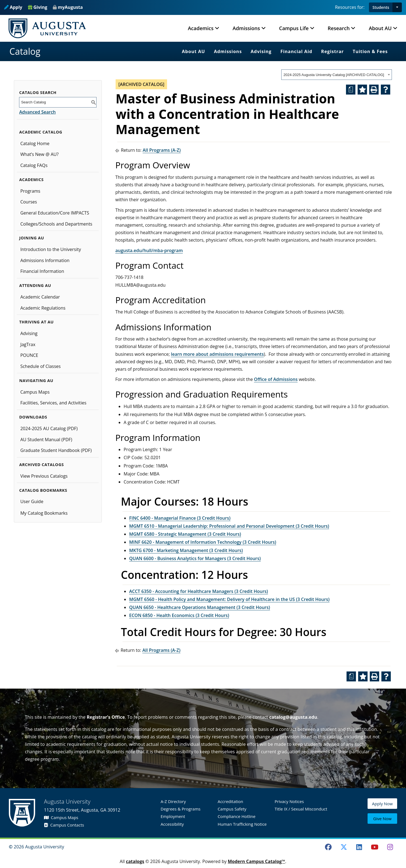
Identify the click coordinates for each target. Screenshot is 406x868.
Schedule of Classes (40, 366)
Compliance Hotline (237, 816)
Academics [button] (201, 28)
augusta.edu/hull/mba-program (149, 250)
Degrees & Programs (181, 809)
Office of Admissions (276, 379)
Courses (28, 202)
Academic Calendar (40, 297)
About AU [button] (380, 28)
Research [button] (339, 28)
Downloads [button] (33, 417)
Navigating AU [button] (36, 381)
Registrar (332, 51)
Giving (38, 7)
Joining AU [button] (32, 238)
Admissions (228, 51)
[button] (397, 7)
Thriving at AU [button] (36, 322)
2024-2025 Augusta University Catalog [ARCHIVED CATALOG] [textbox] (334, 75)
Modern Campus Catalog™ (256, 861)
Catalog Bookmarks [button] (43, 490)
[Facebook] (328, 847)
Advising (261, 51)
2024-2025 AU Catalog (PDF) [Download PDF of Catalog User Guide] (49, 428)
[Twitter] (344, 847)
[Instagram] (390, 847)
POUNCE (29, 355)
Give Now (382, 819)
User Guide (32, 501)
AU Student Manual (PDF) (46, 440)
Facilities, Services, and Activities (53, 403)
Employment (173, 816)
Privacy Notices (289, 801)
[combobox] (337, 75)
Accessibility (172, 824)
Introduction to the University (50, 249)
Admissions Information (45, 260)
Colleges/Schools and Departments (56, 224)
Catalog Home (35, 143)
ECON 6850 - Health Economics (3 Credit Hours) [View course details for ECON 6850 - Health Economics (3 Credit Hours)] (179, 615)
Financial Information (42, 271)
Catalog (25, 51)
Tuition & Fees (370, 51)
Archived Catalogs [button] (41, 465)
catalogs (135, 861)
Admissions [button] (246, 28)
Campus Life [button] (294, 28)
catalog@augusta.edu (293, 717)
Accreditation (230, 801)
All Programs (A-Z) (162, 150)
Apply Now (382, 806)
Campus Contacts (64, 825)
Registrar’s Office (106, 717)
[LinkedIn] (359, 847)
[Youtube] (375, 847)
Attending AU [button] (35, 285)
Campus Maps (35, 392)
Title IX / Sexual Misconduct (301, 809)
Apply (13, 7)
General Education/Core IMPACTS (55, 213)
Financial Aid (296, 51)
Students (381, 7)
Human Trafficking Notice (242, 824)
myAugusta (70, 7)
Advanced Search (37, 112)
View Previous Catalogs (44, 476)
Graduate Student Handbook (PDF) (56, 450)
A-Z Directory (173, 801)
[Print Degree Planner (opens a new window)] (351, 90)
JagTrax (28, 344)
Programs (30, 191)
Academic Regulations (43, 308)
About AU (194, 51)
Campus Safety (232, 809)
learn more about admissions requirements (217, 354)
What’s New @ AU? (39, 154)
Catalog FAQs (34, 165)
